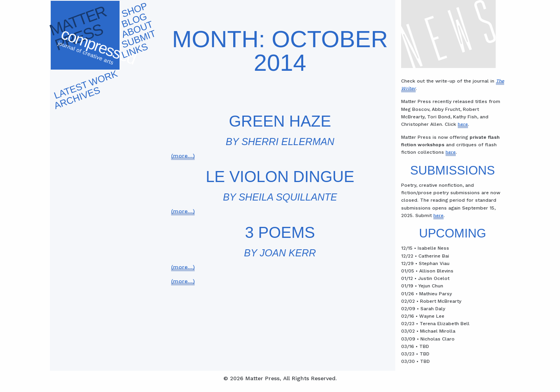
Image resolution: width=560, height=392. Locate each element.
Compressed (98, 49)
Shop (134, 10)
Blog (134, 20)
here (463, 124)
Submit (138, 39)
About (137, 29)
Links (134, 51)
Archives (77, 98)
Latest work (86, 84)
